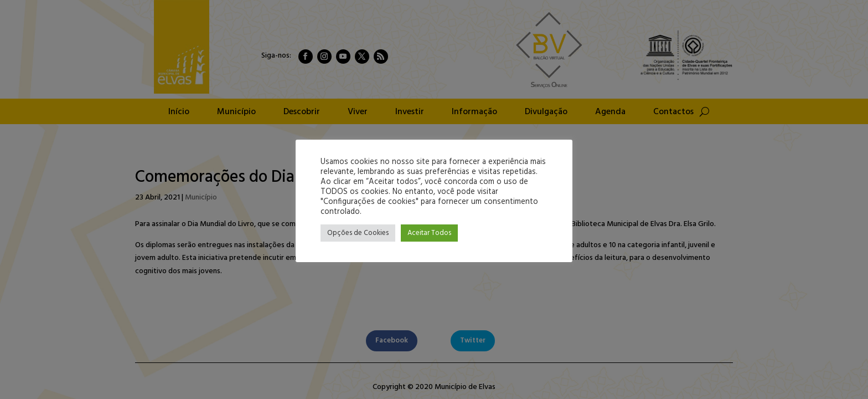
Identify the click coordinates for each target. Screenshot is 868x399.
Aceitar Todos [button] (429, 233)
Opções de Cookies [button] (358, 233)
